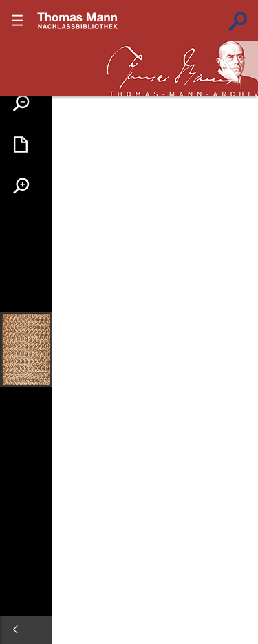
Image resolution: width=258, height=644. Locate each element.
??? (78, 21)
